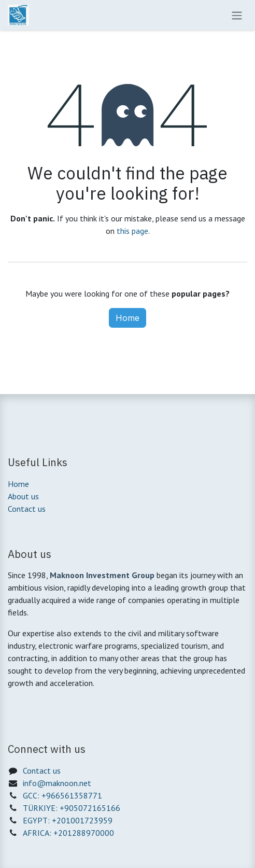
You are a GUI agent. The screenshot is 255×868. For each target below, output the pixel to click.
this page (132, 231)
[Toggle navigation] (237, 15)
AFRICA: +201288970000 (68, 833)
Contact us (27, 509)
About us (23, 496)
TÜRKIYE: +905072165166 (72, 808)
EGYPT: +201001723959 (68, 820)
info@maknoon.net (57, 783)
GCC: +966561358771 (62, 795)
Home (127, 318)
